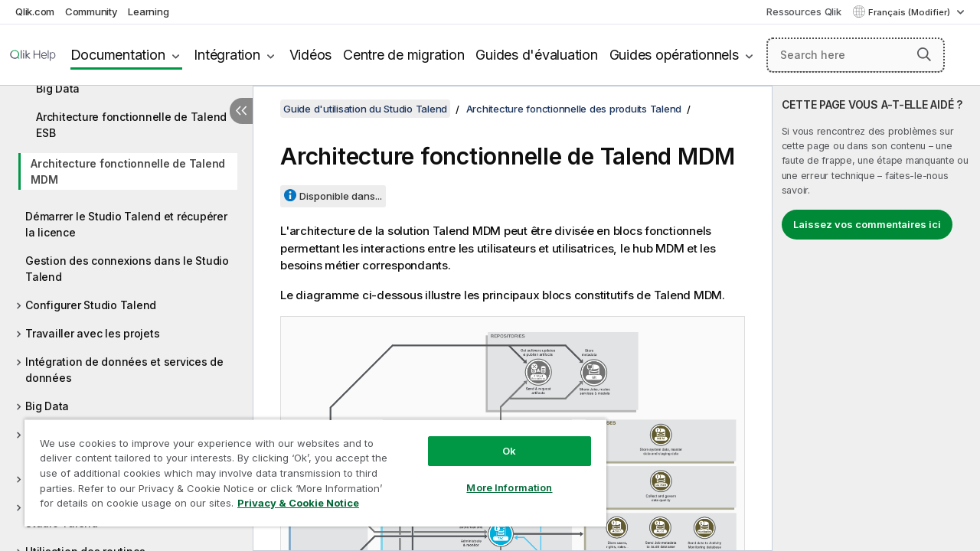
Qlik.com (35, 11)
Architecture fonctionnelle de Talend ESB (131, 125)
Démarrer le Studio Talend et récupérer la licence (126, 224)
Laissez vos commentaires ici (867, 224)
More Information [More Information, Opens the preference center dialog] (509, 487)
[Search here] (856, 55)
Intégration (227, 55)
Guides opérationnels (674, 55)
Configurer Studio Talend (91, 305)
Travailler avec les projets (92, 333)
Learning (148, 11)
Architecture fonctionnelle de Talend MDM (128, 171)
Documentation (118, 55)
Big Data (47, 406)
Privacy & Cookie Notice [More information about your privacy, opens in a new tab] (298, 503)
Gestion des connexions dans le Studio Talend (127, 269)
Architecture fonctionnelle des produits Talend (574, 109)
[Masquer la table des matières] (241, 111)
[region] (315, 473)
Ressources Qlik (804, 11)
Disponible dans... (341, 196)
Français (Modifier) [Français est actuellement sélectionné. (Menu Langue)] (910, 12)
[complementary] (876, 318)
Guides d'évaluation (536, 55)
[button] (924, 54)
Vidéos (311, 55)
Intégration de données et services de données (124, 370)
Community (91, 11)
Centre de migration (403, 55)
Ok (509, 451)
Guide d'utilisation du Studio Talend (365, 109)
